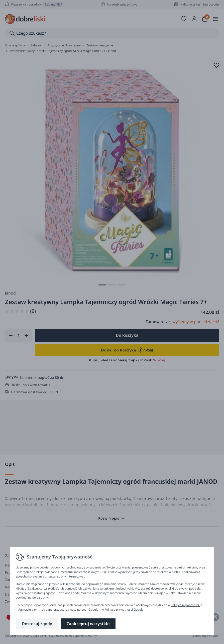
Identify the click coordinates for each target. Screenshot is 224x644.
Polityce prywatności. (185, 605)
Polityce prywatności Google (124, 610)
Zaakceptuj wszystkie (88, 624)
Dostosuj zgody (37, 624)
